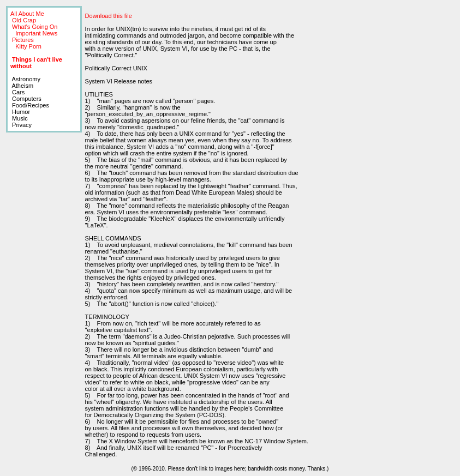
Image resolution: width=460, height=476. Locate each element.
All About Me (27, 14)
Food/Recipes (30, 105)
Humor (20, 112)
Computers (26, 99)
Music (19, 118)
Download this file (109, 16)
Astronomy (25, 79)
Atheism (22, 86)
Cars (17, 92)
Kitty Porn (28, 46)
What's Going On (35, 27)
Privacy (21, 125)
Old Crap (24, 20)
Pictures (23, 40)
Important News (36, 33)
